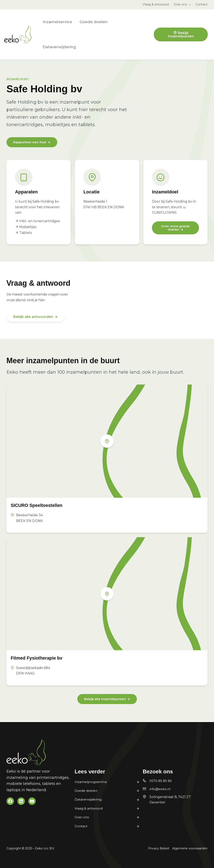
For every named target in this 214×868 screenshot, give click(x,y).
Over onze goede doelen (175, 229)
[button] (189, 4)
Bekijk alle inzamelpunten (105, 700)
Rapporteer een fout (31, 143)
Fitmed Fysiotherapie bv (42, 658)
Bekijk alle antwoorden (33, 317)
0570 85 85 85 (161, 781)
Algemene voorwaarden (190, 848)
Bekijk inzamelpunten (181, 35)
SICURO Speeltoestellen (42, 505)
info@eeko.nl (160, 789)
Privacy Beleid (159, 848)
